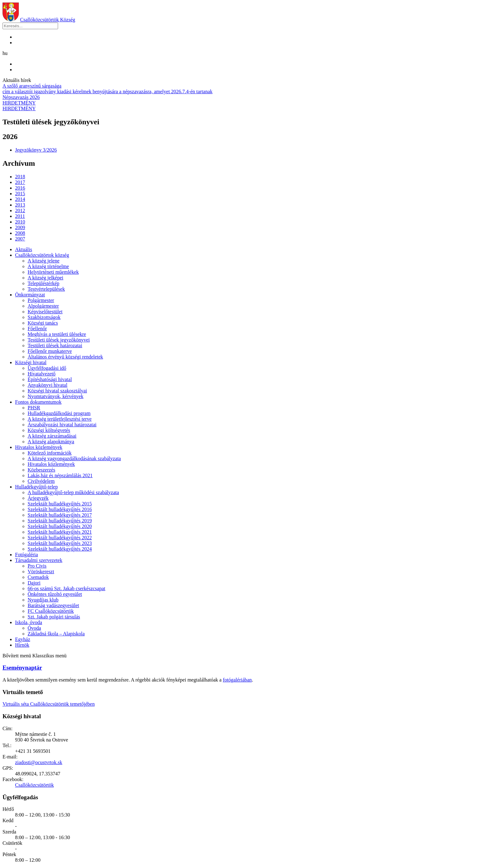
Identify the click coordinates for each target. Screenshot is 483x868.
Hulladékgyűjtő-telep (36, 487)
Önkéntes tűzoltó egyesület (55, 594)
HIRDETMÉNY (19, 103)
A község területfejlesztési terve (60, 419)
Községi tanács (43, 323)
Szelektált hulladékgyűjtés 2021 (60, 532)
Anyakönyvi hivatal (48, 385)
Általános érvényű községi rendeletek (65, 357)
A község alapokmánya (51, 442)
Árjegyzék (38, 498)
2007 (20, 239)
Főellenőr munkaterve (50, 351)
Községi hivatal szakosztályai (57, 391)
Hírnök (22, 645)
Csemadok (38, 577)
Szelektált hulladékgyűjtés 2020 (60, 526)
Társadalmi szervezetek (39, 560)
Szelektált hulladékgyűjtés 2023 (60, 543)
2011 (20, 216)
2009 (20, 227)
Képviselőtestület (45, 312)
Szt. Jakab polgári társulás (54, 617)
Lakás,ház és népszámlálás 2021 (60, 475)
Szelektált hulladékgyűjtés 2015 (60, 504)
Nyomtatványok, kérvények (56, 396)
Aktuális (24, 249)
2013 (20, 205)
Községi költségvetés (49, 430)
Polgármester (41, 300)
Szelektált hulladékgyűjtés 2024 (60, 549)
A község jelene (43, 261)
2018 (20, 177)
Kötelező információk (50, 453)
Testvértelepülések (46, 289)
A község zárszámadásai (52, 436)
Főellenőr (37, 329)
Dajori (34, 583)
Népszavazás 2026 (21, 97)
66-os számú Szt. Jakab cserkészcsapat (66, 588)
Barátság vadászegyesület (53, 605)
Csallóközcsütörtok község (42, 255)
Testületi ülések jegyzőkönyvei (59, 340)
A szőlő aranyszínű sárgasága (32, 86)
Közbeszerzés (41, 470)
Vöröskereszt (41, 571)
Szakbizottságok (44, 317)
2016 (20, 188)
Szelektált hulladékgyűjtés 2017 (60, 515)
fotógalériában (237, 680)
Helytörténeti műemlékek (53, 272)
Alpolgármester (43, 306)
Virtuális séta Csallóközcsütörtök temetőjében (49, 704)
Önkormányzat (30, 295)
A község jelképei (46, 278)
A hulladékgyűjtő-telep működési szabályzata (73, 492)
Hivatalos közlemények (39, 447)
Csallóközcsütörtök (48, 20)
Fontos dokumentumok (38, 402)
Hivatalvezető (42, 374)
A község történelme (48, 266)
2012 (20, 210)
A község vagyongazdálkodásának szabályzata (74, 458)
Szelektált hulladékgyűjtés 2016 (60, 509)
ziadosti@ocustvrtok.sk (39, 762)
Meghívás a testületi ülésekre (57, 334)
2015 (20, 194)
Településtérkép (43, 283)
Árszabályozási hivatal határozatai (62, 425)
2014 (20, 199)
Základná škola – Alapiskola (56, 634)
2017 (20, 182)
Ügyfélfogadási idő (47, 368)
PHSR (34, 408)
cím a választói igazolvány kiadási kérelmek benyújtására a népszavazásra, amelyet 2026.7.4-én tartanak (107, 92)
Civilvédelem (41, 481)
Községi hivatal (31, 362)
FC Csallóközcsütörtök (51, 611)
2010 (20, 222)
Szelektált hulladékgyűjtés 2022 (60, 538)
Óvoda (34, 628)
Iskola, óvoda (29, 622)
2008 (20, 233)
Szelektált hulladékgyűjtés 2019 (60, 521)
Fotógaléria (27, 555)
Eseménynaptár (22, 668)
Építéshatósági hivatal (50, 379)
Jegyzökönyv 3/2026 (36, 150)
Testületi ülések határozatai (55, 345)
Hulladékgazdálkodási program (59, 413)
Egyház (23, 639)
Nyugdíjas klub (43, 600)
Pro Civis (37, 566)
